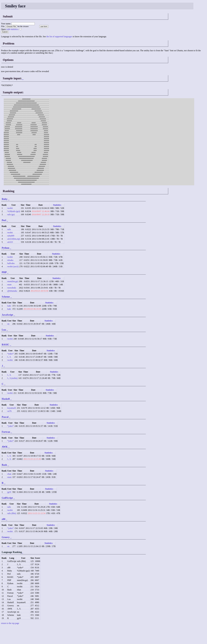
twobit (10, 226)
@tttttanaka (12, 308)
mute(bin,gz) (13, 299)
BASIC (5, 362)
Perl (4, 238)
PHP (4, 290)
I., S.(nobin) (12, 396)
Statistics (57, 222)
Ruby (5, 216)
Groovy (6, 555)
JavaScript (7, 332)
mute (9, 302)
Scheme (6, 314)
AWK (5, 464)
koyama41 (12, 425)
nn (8, 341)
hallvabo (11, 281)
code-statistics (12, 29)
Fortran (6, 449)
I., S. (9, 374)
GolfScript (7, 515)
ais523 (10, 259)
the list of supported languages (59, 36)
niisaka (10, 278)
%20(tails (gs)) (14, 229)
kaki (9, 323)
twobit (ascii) (13, 284)
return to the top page (10, 641)
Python (5, 265)
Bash (4, 482)
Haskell (6, 416)
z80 (3, 536)
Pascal (5, 434)
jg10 (9, 509)
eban (9, 491)
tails (9, 247)
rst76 (9, 429)
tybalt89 (11, 253)
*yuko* (10, 371)
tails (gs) (11, 232)
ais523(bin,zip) (14, 256)
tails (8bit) (12, 531)
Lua (4, 347)
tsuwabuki (12, 305)
